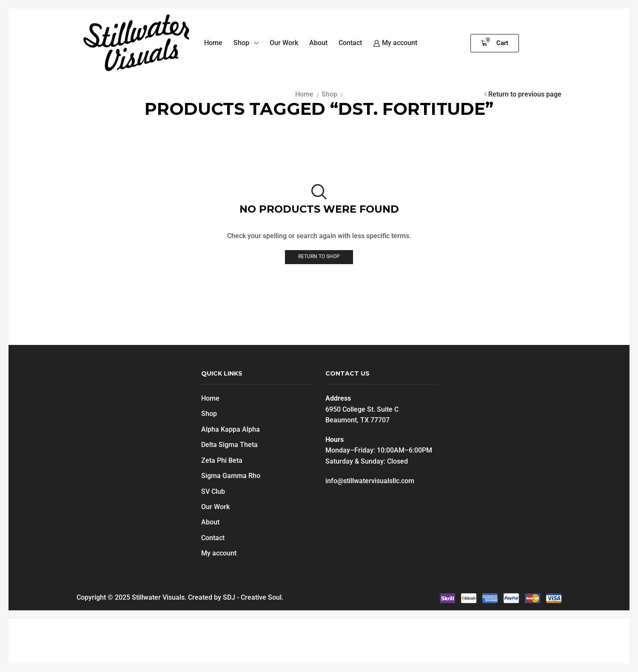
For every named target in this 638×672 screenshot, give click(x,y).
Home (304, 94)
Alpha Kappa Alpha (231, 429)
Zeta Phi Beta (222, 460)
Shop (329, 94)
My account (219, 554)
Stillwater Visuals (158, 598)
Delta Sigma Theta (229, 445)
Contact (213, 538)
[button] (495, 43)
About (210, 523)
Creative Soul (261, 598)
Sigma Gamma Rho (231, 476)
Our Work (215, 507)
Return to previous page (525, 94)
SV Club (213, 491)
